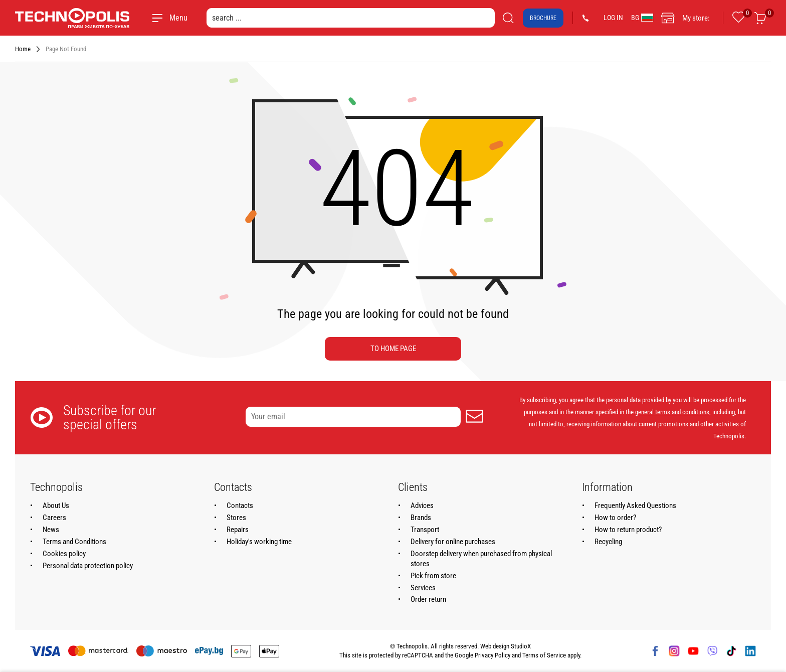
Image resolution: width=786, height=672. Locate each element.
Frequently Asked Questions (635, 506)
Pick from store (433, 576)
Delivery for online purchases (453, 542)
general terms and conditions (672, 412)
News (51, 530)
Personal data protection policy (88, 566)
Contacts (240, 506)
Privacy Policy (493, 655)
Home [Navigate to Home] (23, 49)
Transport (425, 530)
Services (423, 588)
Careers (54, 518)
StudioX (521, 646)
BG (642, 18)
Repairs (238, 530)
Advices (422, 506)
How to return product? (628, 530)
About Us (56, 506)
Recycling (608, 542)
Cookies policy (64, 554)
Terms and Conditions (74, 542)
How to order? (615, 518)
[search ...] (351, 18)
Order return (428, 599)
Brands (421, 518)
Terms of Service (544, 655)
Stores (236, 518)
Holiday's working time (259, 542)
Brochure (543, 18)
